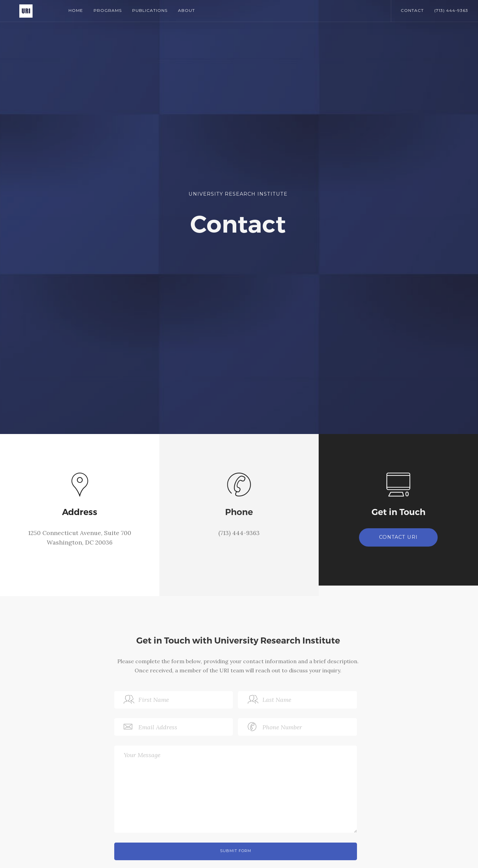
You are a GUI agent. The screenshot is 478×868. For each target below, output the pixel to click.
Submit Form (236, 851)
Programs (108, 10)
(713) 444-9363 (451, 10)
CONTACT (412, 10)
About (186, 10)
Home (76, 10)
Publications (150, 10)
